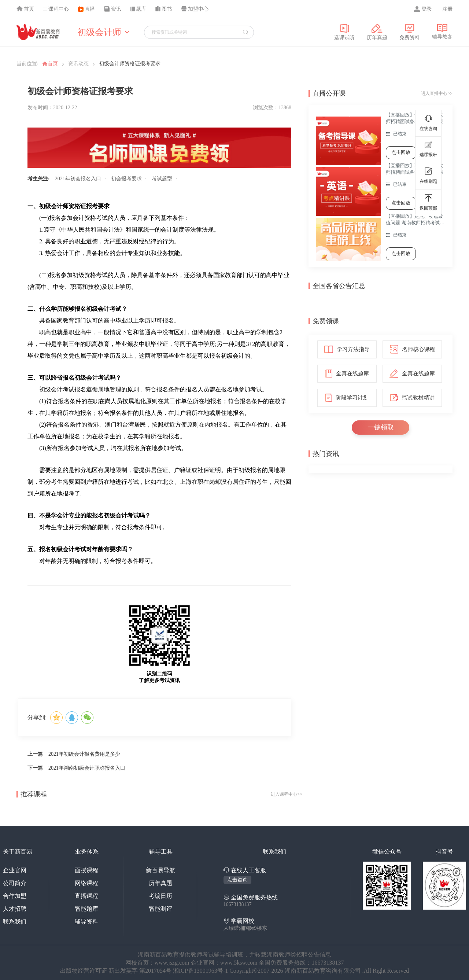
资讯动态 (78, 64)
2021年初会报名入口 (78, 179)
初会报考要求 (126, 179)
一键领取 (381, 427)
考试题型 (162, 179)
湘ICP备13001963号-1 (201, 971)
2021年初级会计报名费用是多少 (84, 754)
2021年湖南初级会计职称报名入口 (87, 768)
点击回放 (401, 152)
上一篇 (35, 754)
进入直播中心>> (437, 93)
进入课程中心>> (287, 794)
